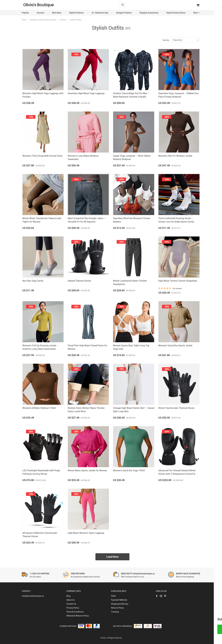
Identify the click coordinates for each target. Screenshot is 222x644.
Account (40, 13)
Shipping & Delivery (120, 604)
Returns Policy (117, 608)
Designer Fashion (124, 13)
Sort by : (166, 40)
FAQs (113, 596)
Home (24, 20)
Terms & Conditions (75, 612)
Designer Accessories (149, 13)
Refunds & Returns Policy (78, 616)
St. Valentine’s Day (100, 13)
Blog (68, 596)
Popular (25, 13)
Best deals (57, 13)
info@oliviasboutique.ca (33, 596)
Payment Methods (119, 600)
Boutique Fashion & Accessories (43, 20)
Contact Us (71, 604)
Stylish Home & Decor (176, 13)
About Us (70, 600)
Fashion (63, 20)
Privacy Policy (73, 608)
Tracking (115, 612)
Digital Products (76, 13)
